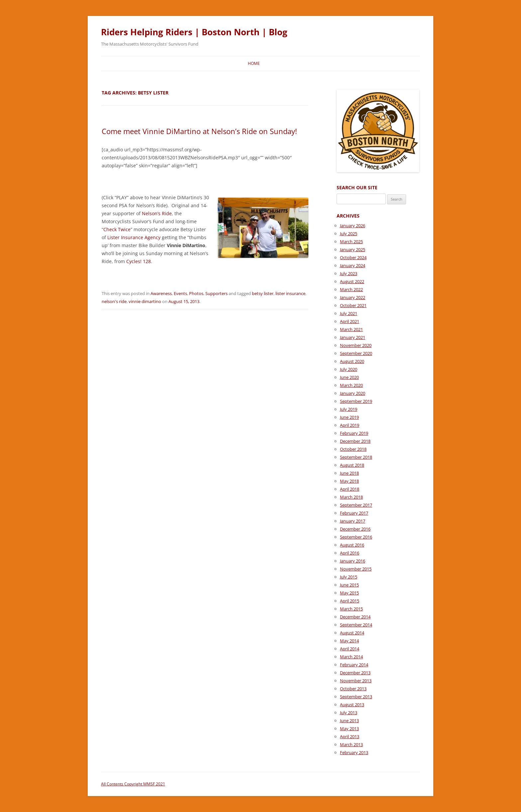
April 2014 (350, 649)
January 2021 (353, 337)
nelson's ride (114, 301)
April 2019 (350, 425)
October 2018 (353, 449)
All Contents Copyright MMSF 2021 (133, 784)
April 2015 (350, 601)
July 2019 (349, 409)
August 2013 (352, 705)
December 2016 (355, 529)
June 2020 (349, 377)
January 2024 (353, 265)
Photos (196, 293)
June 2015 (349, 585)
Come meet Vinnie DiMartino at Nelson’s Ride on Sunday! (199, 131)
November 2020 (356, 345)
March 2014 (351, 657)
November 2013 (356, 681)
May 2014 (349, 641)
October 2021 (353, 305)
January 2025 (353, 249)
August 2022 (352, 281)
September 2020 (356, 353)
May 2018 (349, 481)
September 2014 (356, 625)
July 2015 (349, 577)
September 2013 (356, 697)
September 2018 (356, 457)
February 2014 (354, 665)
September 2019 (356, 401)
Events (180, 293)
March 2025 (351, 242)
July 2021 (349, 313)
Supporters (216, 293)
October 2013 (353, 689)
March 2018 (351, 497)
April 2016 (350, 553)
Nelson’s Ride (157, 213)
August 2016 (352, 545)
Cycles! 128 (139, 261)
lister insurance (290, 293)
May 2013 (349, 729)
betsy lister (263, 293)
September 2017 (356, 505)
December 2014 (355, 617)
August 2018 (352, 465)
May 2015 (349, 593)
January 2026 (353, 226)
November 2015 (356, 569)
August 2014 (352, 633)
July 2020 (349, 369)
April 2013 (350, 736)
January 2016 (353, 561)
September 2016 (356, 537)
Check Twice (117, 229)
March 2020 (351, 385)
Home (254, 63)
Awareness (161, 293)
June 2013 (349, 721)
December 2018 (355, 441)
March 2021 (351, 329)
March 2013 (351, 744)
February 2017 (354, 513)
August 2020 (352, 361)
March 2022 (351, 289)
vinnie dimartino (145, 301)
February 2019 (354, 433)
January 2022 (353, 297)
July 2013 (349, 713)
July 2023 (349, 273)
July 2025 (349, 234)
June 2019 (349, 417)
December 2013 (355, 673)
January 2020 (353, 393)
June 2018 (349, 473)
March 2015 (351, 609)
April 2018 (350, 489)
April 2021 (350, 321)
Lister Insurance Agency (134, 237)
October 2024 (353, 257)
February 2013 (354, 752)
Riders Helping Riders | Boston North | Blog (194, 32)
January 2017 (353, 521)
